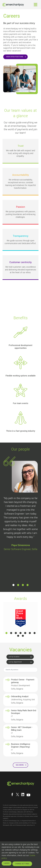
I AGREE (7, 863)
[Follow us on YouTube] (28, 795)
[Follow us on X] (17, 794)
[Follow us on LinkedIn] (23, 794)
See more (20, 765)
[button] (13, 585)
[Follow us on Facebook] (12, 794)
